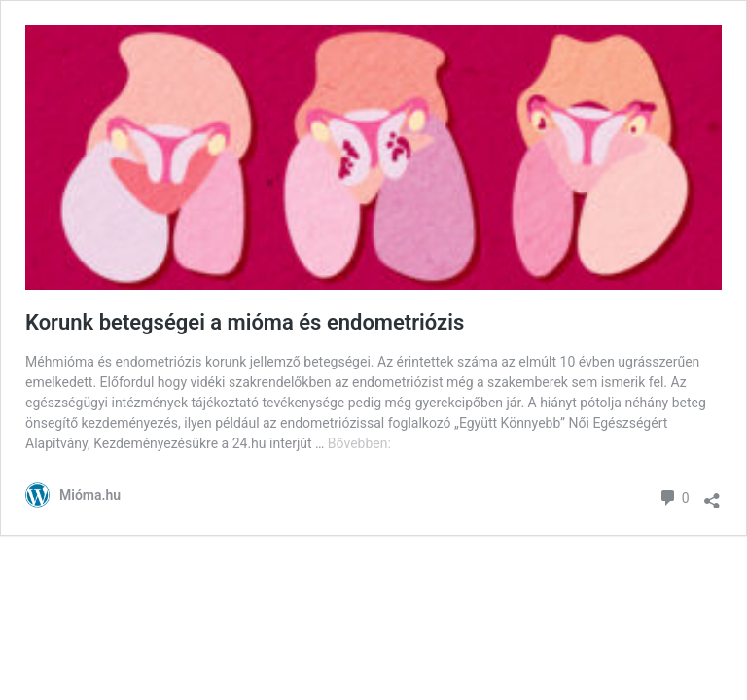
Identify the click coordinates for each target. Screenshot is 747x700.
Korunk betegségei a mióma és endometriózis (245, 322)
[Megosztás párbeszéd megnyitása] (712, 496)
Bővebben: (359, 443)
